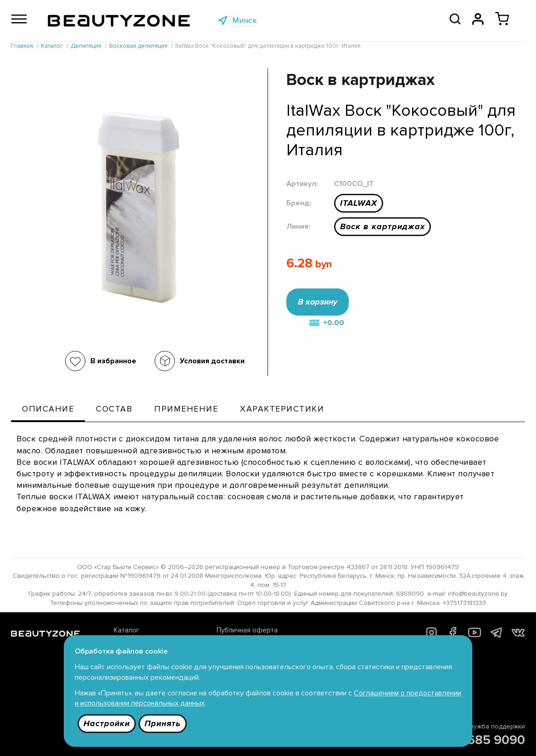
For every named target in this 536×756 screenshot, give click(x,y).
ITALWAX (359, 203)
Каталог (126, 630)
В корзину (318, 302)
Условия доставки (212, 361)
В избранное (113, 361)
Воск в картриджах (382, 226)
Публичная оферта (247, 630)
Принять (163, 723)
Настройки (107, 723)
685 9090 (496, 740)
